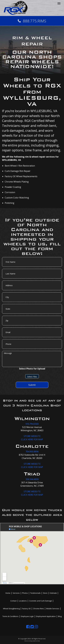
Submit (32, 385)
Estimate (53, 593)
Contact (13, 601)
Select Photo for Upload (32, 369)
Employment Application (46, 616)
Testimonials (35, 593)
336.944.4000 (32, 479)
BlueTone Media (37, 641)
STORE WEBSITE (32, 436)
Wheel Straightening (11, 609)
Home (8, 593)
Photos (25, 593)
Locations (23, 601)
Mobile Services (53, 609)
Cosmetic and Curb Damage (40, 601)
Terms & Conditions (10, 616)
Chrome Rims (38, 609)
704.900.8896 (32, 452)
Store (45, 593)
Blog (60, 616)
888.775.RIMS (32, 21)
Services (16, 593)
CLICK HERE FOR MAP (32, 439)
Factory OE (26, 609)
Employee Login (27, 616)
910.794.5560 (32, 424)
